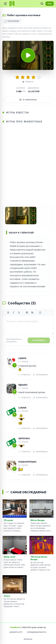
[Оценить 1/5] (17, 77)
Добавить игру (16, 632)
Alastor (34, 91)
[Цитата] (27, 313)
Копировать (40, 375)
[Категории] (5, 4)
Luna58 (22, 408)
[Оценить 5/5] (39, 77)
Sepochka (24, 438)
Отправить (39, 340)
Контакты (28, 639)
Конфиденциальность (37, 632)
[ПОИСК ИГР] (42, 4)
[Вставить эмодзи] (40, 313)
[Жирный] (8, 313)
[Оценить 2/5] (23, 77)
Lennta (22, 358)
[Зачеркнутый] (19, 313)
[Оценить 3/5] (28, 77)
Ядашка (23, 385)
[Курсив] (14, 313)
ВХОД (50, 4)
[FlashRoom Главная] (12, 4)
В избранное (28, 100)
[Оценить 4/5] (33, 77)
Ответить (24, 375)
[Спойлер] (32, 313)
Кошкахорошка (27, 462)
